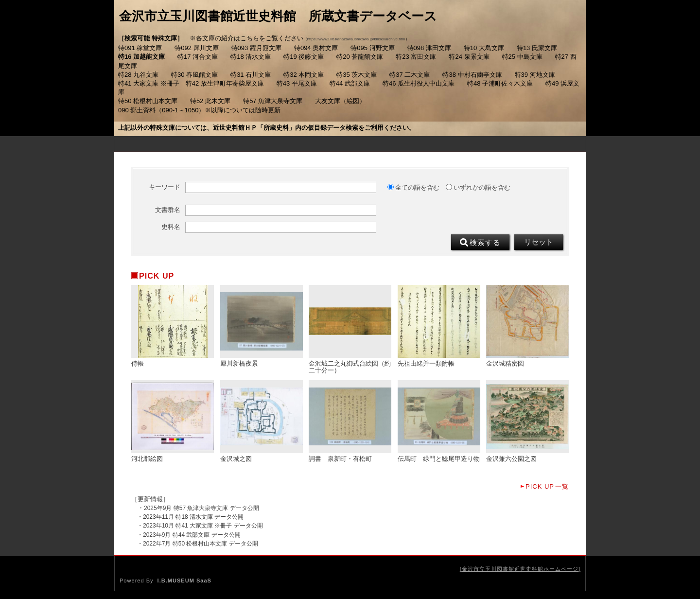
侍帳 (138, 364)
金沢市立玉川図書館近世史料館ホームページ (520, 569)
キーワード (165, 187)
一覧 (547, 486)
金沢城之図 (236, 459)
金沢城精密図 (505, 364)
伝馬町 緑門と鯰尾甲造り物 (439, 459)
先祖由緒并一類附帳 (426, 364)
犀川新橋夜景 (239, 364)
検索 (480, 243)
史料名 (171, 227)
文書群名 (168, 210)
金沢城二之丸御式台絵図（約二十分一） (350, 367)
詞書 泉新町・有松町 (340, 459)
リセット (539, 242)
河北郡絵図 (147, 459)
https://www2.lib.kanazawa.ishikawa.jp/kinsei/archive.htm (356, 39)
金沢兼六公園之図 (511, 459)
